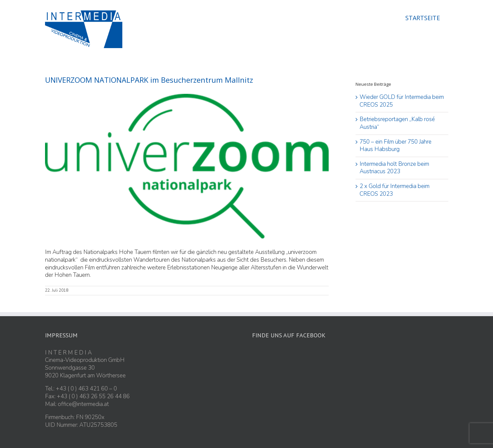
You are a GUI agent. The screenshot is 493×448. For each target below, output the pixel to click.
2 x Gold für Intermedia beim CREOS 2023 (395, 190)
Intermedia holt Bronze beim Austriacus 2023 (394, 168)
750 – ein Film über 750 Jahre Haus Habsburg (396, 146)
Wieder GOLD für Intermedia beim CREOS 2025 (402, 101)
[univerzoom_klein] (187, 166)
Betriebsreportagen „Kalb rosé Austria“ (397, 123)
